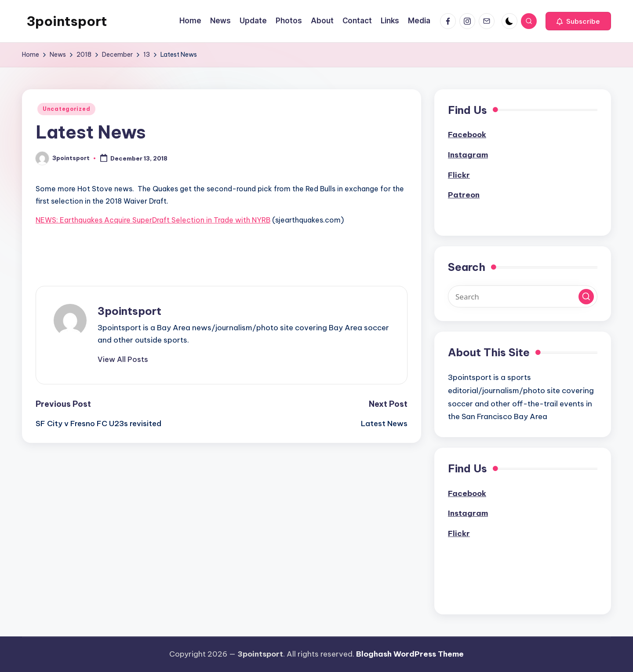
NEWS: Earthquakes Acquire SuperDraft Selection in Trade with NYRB (153, 220)
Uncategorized (66, 109)
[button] (578, 21)
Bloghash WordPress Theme (410, 654)
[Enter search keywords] (523, 296)
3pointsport (67, 21)
